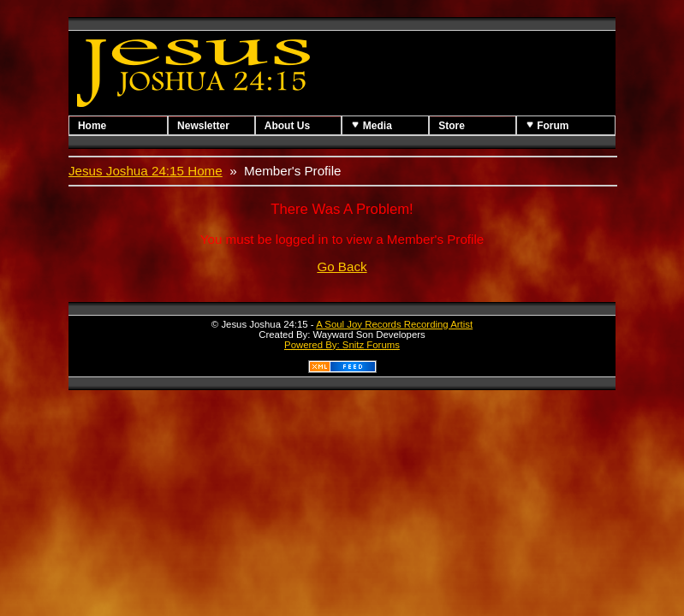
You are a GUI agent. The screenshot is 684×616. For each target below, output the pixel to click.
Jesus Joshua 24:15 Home (146, 171)
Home (92, 126)
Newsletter (203, 126)
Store (452, 126)
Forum (547, 125)
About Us (287, 126)
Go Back (342, 267)
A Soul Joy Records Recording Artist (394, 324)
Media (371, 125)
